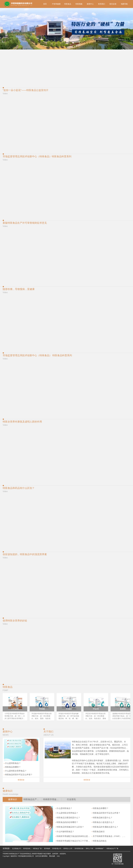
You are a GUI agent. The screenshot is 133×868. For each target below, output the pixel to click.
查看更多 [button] (21, 780)
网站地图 (52, 856)
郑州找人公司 (68, 849)
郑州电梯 (47, 849)
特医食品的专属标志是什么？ (105, 827)
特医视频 (79, 4)
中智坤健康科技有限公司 (26, 856)
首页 (45, 4)
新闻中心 (90, 4)
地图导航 (124, 4)
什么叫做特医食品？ (65, 832)
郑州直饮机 (27, 849)
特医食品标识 (98, 832)
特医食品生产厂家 (32, 799)
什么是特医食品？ (12, 763)
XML (58, 856)
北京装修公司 (16, 849)
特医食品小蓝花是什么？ (103, 822)
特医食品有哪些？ (12, 767)
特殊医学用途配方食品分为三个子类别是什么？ (73, 841)
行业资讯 (71, 799)
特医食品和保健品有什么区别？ (70, 827)
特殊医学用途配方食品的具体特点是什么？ (73, 836)
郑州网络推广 (100, 849)
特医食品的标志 (99, 841)
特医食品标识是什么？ (102, 818)
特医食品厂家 (37, 849)
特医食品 (68, 4)
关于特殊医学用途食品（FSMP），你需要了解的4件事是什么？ (109, 836)
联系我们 (102, 4)
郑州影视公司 (57, 849)
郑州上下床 (89, 849)
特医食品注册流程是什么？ (68, 818)
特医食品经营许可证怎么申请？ (18, 775)
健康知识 (13, 799)
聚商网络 (45, 856)
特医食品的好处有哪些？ (67, 822)
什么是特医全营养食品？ (15, 771)
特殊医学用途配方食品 (52, 799)
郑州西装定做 (79, 849)
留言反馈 (113, 4)
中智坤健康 (56, 4)
